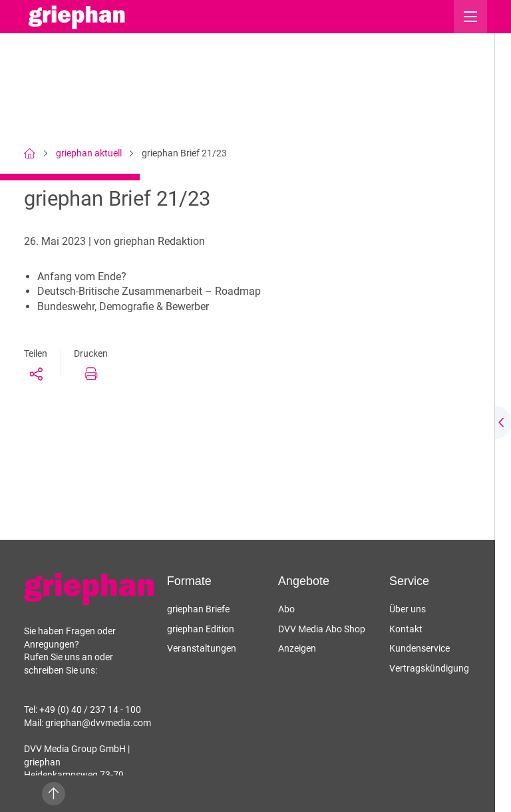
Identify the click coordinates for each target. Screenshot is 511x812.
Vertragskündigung (429, 668)
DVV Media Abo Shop (322, 629)
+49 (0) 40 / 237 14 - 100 (90, 710)
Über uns (408, 609)
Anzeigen (297, 648)
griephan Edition (201, 629)
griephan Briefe (198, 609)
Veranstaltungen (202, 648)
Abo (286, 609)
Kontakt (406, 629)
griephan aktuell (89, 153)
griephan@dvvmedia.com (98, 723)
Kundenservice (420, 648)
